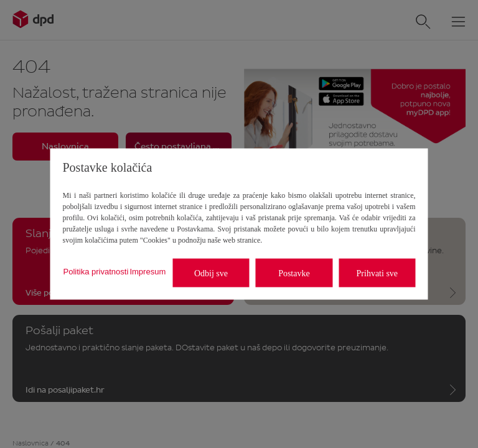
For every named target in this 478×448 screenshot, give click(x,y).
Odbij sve (211, 273)
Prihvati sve (377, 273)
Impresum (148, 271)
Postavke (294, 273)
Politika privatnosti (96, 271)
